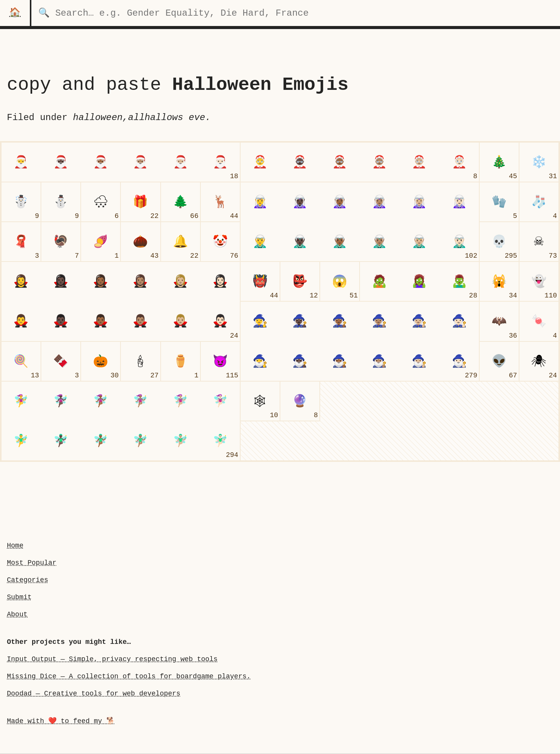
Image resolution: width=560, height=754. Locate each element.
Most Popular (32, 563)
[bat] (499, 321)
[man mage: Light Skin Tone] (459, 361)
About (17, 614)
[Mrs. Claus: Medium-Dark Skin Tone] (340, 162)
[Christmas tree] (499, 162)
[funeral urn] (181, 361)
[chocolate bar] (61, 361)
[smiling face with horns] (220, 361)
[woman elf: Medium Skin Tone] (379, 202)
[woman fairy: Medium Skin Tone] (140, 401)
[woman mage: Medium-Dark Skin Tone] (340, 321)
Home (15, 546)
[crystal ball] (300, 401)
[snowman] (21, 202)
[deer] (220, 202)
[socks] (539, 202)
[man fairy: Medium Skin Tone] (140, 441)
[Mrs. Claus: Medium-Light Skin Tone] (419, 162)
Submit (19, 597)
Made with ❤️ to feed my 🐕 (61, 721)
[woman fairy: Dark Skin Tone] (61, 401)
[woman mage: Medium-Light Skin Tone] (419, 321)
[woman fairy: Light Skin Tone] (220, 401)
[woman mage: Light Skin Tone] (459, 321)
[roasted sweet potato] (101, 242)
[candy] (539, 321)
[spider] (539, 361)
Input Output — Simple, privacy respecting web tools (112, 659)
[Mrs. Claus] (260, 162)
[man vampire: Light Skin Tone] (220, 321)
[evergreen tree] (181, 202)
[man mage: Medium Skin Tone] (379, 361)
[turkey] (61, 242)
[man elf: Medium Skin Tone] (379, 242)
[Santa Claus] (21, 162)
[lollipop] (21, 361)
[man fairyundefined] (21, 441)
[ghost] (539, 281)
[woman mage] (260, 321)
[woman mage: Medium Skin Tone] (379, 321)
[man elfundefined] (260, 242)
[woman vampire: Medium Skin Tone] (140, 281)
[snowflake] (539, 162)
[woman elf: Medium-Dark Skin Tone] (340, 202)
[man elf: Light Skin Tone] (459, 242)
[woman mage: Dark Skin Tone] (300, 321)
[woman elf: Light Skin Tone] (459, 202)
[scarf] (21, 242)
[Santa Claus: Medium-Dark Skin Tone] (101, 162)
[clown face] (220, 242)
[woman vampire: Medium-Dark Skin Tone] (101, 281)
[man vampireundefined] (21, 321)
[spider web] (260, 401)
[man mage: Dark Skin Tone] (300, 361)
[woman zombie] (419, 281)
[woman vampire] (21, 281)
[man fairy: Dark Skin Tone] (61, 441)
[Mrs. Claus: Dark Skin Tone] (300, 162)
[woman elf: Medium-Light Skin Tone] (419, 202)
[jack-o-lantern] (101, 361)
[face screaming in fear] (340, 281)
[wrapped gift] (140, 202)
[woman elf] (260, 202)
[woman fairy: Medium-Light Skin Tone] (181, 401)
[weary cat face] (499, 281)
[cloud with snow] (101, 202)
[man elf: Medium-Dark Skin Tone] (340, 242)
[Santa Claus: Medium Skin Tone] (140, 162)
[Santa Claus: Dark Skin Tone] (61, 162)
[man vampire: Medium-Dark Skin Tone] (101, 321)
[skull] (499, 242)
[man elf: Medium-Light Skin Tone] (419, 242)
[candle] (140, 361)
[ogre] (260, 281)
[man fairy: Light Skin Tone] (220, 441)
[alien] (499, 361)
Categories (28, 580)
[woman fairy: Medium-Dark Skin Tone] (101, 401)
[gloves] (499, 202)
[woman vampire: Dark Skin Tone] (61, 281)
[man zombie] (459, 281)
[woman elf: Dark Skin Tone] (300, 202)
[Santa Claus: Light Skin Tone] (220, 162)
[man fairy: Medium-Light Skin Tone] (181, 441)
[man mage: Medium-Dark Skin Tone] (340, 361)
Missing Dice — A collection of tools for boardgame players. (129, 676)
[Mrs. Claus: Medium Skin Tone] (379, 162)
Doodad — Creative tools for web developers (94, 694)
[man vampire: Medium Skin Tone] (140, 321)
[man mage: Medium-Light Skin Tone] (419, 361)
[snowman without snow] (61, 202)
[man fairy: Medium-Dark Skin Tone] (101, 441)
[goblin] (300, 281)
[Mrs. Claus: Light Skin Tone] (459, 162)
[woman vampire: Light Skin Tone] (220, 281)
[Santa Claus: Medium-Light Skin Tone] (181, 162)
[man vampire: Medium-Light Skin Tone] (181, 321)
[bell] (181, 242)
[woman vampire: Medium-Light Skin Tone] (181, 281)
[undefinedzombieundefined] (379, 281)
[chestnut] (140, 242)
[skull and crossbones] (539, 242)
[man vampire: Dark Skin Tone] (61, 321)
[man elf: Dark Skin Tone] (300, 242)
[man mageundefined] (260, 361)
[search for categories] (296, 13)
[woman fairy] (21, 401)
